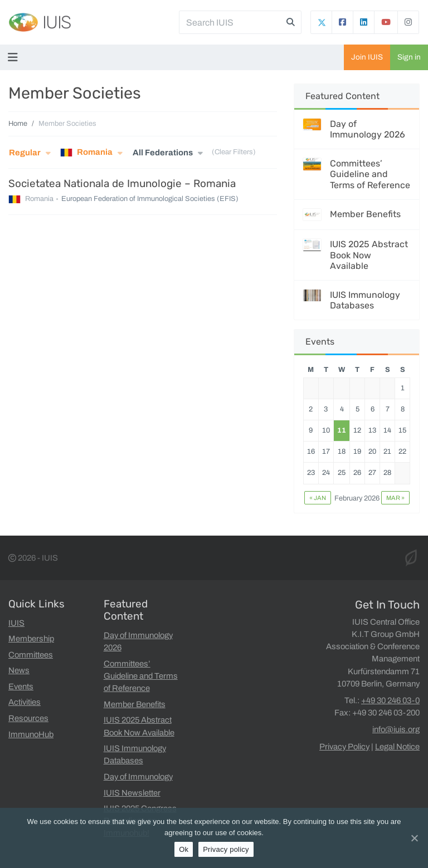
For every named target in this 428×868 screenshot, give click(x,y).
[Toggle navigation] (15, 57)
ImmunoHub (31, 734)
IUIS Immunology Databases (365, 300)
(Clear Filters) (234, 153)
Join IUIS (367, 57)
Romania (86, 153)
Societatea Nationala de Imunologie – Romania (122, 183)
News (19, 670)
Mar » (395, 498)
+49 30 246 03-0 (390, 700)
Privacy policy (226, 849)
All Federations (163, 153)
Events (21, 686)
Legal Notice (397, 747)
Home (18, 124)
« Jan (318, 498)
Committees (31, 655)
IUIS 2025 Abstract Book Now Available (369, 255)
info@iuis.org (396, 729)
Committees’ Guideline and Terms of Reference (370, 174)
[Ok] (414, 838)
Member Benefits (365, 214)
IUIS (57, 22)
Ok (184, 849)
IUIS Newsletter (132, 793)
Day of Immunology (138, 777)
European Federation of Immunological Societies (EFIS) (150, 199)
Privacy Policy (344, 747)
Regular (25, 153)
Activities (25, 702)
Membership (31, 639)
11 (342, 430)
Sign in (409, 57)
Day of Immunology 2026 (368, 129)
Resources (28, 718)
